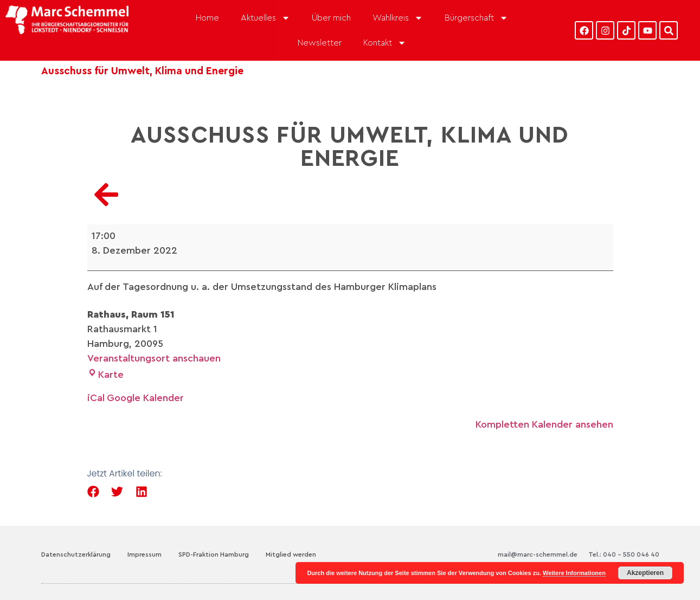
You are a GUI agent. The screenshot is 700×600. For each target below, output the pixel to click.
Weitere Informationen (574, 573)
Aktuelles (265, 18)
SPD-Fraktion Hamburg (214, 554)
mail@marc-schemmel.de (538, 554)
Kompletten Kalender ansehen (544, 424)
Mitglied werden (291, 554)
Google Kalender (145, 398)
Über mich (331, 18)
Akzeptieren (645, 573)
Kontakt (385, 43)
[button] (94, 492)
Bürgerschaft (476, 18)
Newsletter (320, 43)
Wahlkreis (398, 18)
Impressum (145, 554)
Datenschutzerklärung (76, 554)
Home (207, 18)
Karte (105, 375)
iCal (96, 398)
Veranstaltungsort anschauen (154, 358)
